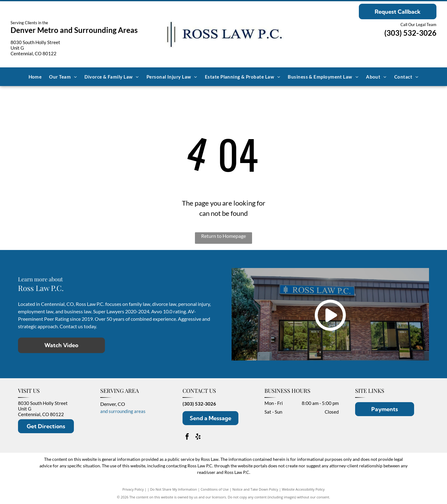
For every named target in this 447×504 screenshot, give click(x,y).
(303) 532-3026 (410, 33)
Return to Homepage (223, 236)
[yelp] (198, 437)
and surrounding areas (123, 411)
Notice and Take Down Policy (255, 489)
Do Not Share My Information (174, 489)
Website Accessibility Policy (303, 489)
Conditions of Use (215, 489)
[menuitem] (35, 77)
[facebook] (187, 437)
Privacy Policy (133, 489)
